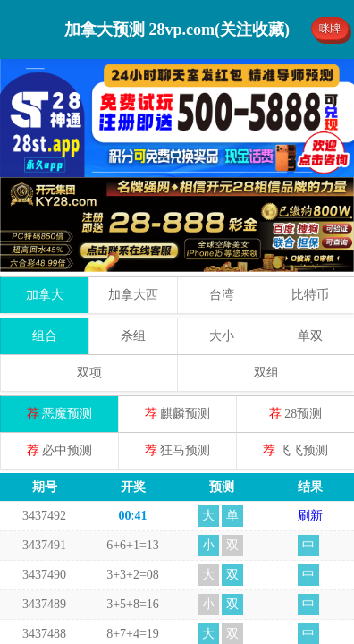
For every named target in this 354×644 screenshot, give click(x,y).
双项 (89, 278)
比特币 (310, 200)
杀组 (133, 241)
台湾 (222, 200)
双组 (266, 278)
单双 (310, 241)
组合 (45, 241)
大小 (222, 241)
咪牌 (330, 29)
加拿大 (45, 200)
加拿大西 (133, 200)
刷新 (310, 421)
